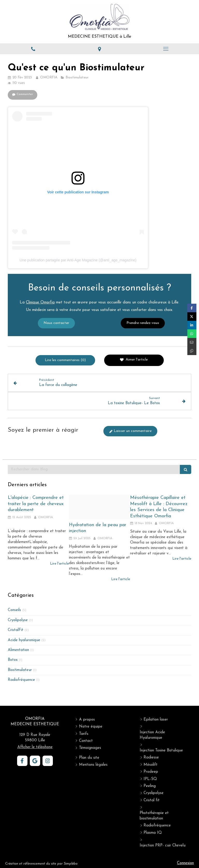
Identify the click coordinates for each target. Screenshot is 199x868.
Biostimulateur (20, 670)
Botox (13, 660)
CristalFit (16, 630)
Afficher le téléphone (35, 747)
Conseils (14, 610)
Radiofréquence (21, 680)
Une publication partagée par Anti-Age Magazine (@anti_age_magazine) (78, 260)
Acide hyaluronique (24, 640)
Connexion (185, 863)
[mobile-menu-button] (166, 49)
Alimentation (18, 650)
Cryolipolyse (18, 620)
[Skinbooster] (99, 507)
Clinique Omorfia (40, 342)
